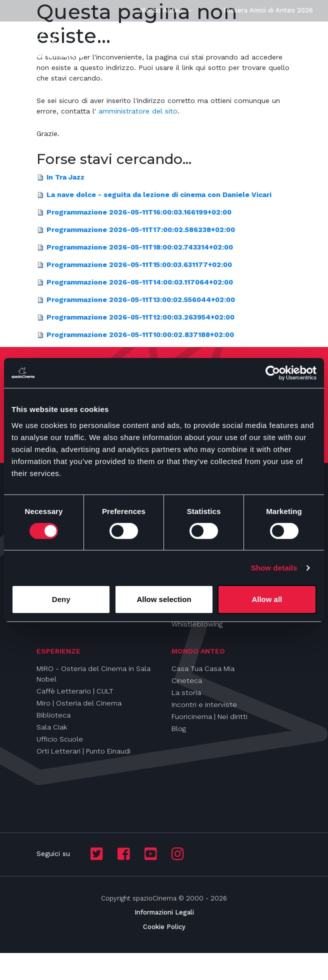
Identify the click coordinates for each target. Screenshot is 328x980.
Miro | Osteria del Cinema (79, 703)
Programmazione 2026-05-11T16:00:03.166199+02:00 (139, 212)
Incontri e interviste (204, 704)
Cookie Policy (164, 927)
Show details (274, 568)
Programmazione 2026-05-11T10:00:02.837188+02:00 (140, 334)
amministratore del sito (138, 111)
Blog (179, 728)
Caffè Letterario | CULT (75, 691)
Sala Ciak (52, 727)
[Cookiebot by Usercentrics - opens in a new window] (273, 373)
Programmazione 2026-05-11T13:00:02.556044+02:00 (141, 299)
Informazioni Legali (164, 912)
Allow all (267, 599)
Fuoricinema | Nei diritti (209, 716)
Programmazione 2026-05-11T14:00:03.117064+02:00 (140, 282)
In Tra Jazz (65, 177)
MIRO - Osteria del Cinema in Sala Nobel (93, 674)
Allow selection (164, 599)
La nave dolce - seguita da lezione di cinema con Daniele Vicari (159, 194)
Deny (61, 599)
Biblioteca (53, 715)
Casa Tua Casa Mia (203, 668)
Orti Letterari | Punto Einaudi (83, 751)
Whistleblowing (197, 624)
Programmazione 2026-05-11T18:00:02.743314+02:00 (140, 247)
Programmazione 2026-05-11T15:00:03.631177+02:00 (139, 264)
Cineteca (187, 680)
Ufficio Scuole (60, 739)
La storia (186, 692)
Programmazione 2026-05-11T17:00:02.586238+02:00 (141, 229)
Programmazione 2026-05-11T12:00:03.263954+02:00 (140, 317)
